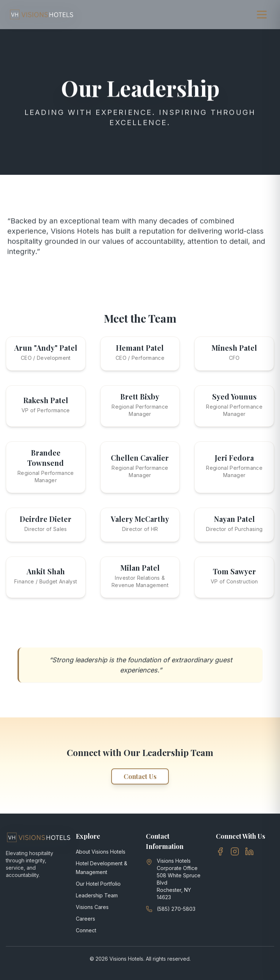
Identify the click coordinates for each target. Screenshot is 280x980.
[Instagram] (235, 851)
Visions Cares (92, 907)
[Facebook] (220, 851)
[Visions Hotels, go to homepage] (42, 15)
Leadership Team (97, 895)
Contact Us (140, 776)
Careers (85, 919)
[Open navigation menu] (262, 15)
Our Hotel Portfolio (98, 884)
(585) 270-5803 (176, 909)
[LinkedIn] (249, 851)
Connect (86, 930)
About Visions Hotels (101, 852)
